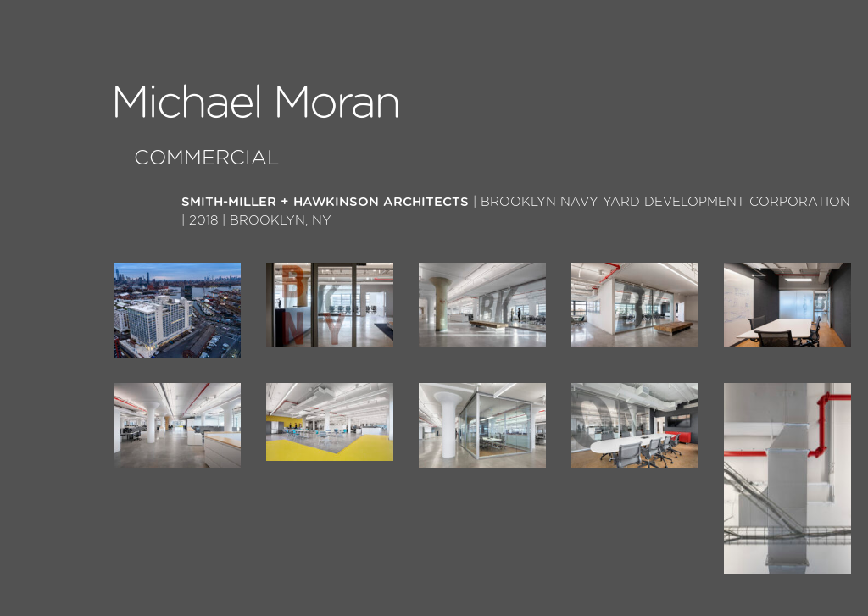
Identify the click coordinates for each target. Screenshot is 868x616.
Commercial (207, 158)
